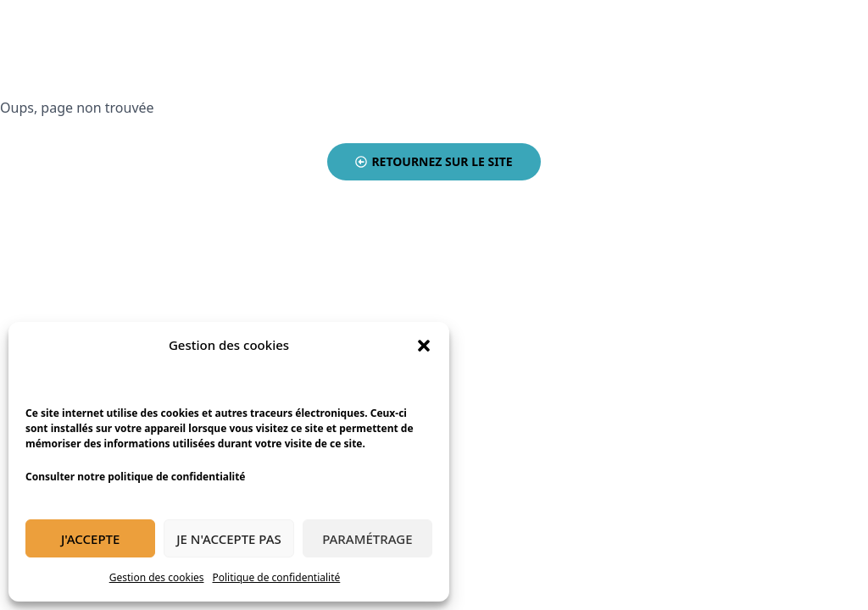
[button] (424, 346)
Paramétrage (367, 539)
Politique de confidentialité (277, 577)
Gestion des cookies (157, 577)
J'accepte (90, 539)
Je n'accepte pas (229, 539)
